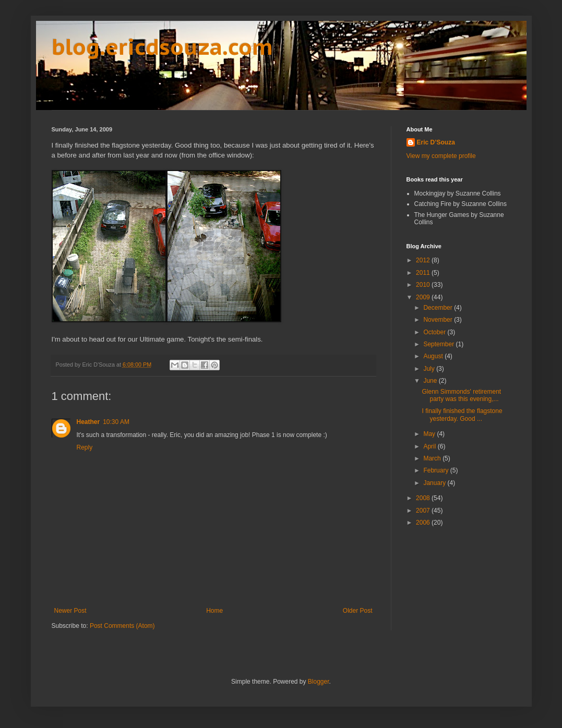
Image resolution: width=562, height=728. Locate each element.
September (439, 344)
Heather (88, 422)
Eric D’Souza (436, 142)
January (435, 483)
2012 (424, 260)
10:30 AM (116, 422)
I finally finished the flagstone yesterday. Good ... (462, 415)
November (439, 320)
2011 (424, 273)
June (431, 381)
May (430, 434)
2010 (424, 285)
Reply (85, 447)
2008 (424, 498)
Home (214, 611)
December (439, 308)
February (437, 470)
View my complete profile (441, 156)
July (430, 369)
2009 (424, 297)
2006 (424, 523)
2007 (424, 511)
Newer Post (70, 611)
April (430, 446)
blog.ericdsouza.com (162, 47)
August (434, 356)
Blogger (319, 682)
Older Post (358, 611)
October (435, 332)
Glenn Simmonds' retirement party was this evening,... (461, 395)
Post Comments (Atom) (122, 626)
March (433, 458)
